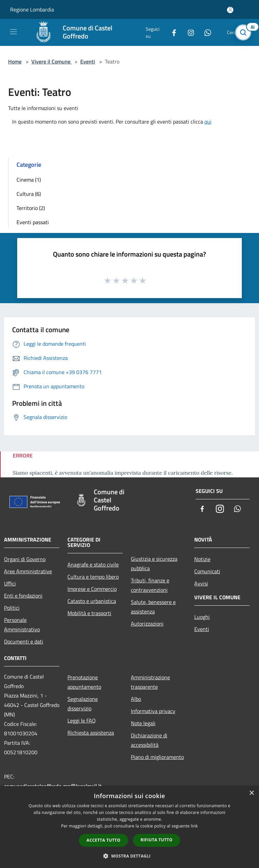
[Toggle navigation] (13, 32)
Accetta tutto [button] (104, 840)
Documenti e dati (24, 641)
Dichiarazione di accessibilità (149, 740)
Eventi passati (33, 222)
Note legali (143, 723)
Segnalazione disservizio (83, 704)
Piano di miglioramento (157, 757)
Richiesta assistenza (91, 733)
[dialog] (129, 827)
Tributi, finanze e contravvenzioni (150, 585)
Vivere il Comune (52, 61)
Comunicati (207, 571)
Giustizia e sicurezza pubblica (154, 563)
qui (208, 122)
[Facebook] (171, 32)
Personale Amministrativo (22, 625)
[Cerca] (245, 32)
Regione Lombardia (32, 9)
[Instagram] (188, 32)
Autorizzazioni (147, 624)
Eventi (88, 61)
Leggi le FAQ (82, 720)
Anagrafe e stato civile (93, 564)
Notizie (202, 559)
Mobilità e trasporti (89, 613)
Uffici (10, 583)
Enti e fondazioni (23, 596)
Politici (12, 608)
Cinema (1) (29, 180)
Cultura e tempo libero (93, 577)
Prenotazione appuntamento (84, 682)
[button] (129, 856)
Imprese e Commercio (92, 589)
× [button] (251, 793)
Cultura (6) (29, 194)
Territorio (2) (31, 208)
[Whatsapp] (205, 32)
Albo (136, 699)
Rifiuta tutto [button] (157, 840)
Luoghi (202, 617)
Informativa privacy (153, 711)
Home (15, 61)
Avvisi (201, 583)
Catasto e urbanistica (92, 601)
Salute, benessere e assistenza (153, 607)
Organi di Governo (25, 559)
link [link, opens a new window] (194, 826)
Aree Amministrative (28, 571)
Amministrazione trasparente (150, 682)
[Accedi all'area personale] (230, 10)
